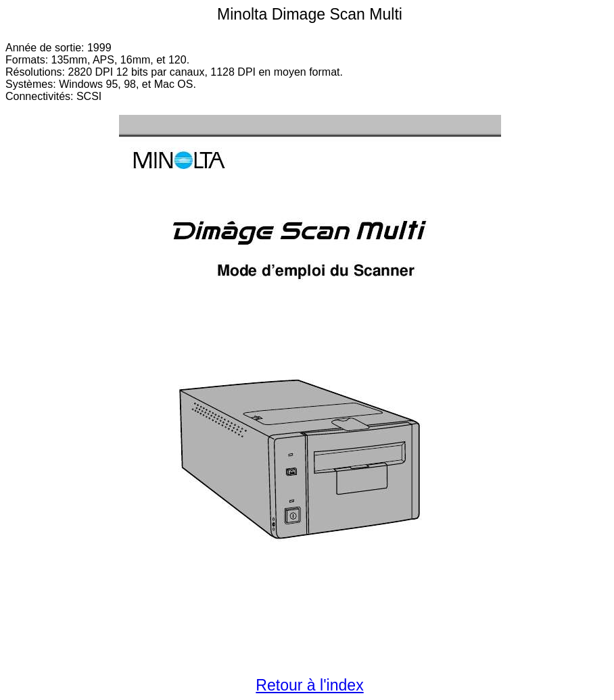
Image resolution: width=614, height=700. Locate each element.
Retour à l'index (309, 685)
